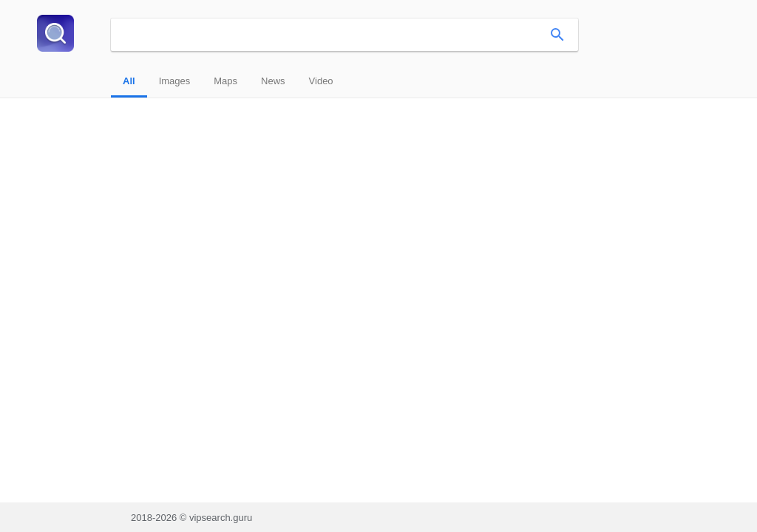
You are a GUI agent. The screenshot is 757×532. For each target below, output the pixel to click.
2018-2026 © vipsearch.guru (191, 518)
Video (321, 81)
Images (175, 81)
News (273, 81)
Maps (225, 81)
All (129, 81)
